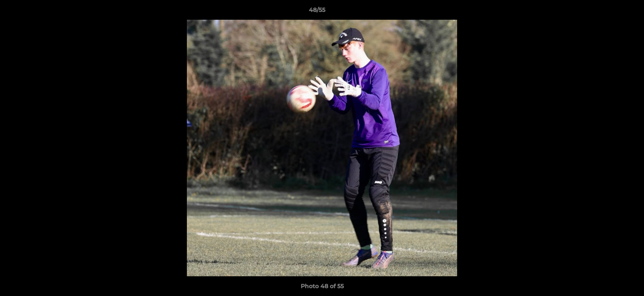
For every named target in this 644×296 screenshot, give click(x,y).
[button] (609, 12)
